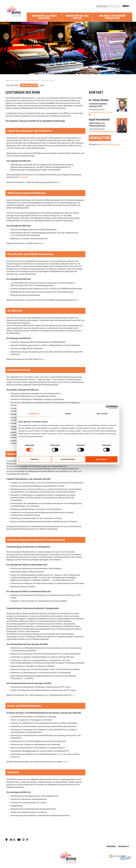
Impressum (111, 847)
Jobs (42, 85)
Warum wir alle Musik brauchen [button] (44, 17)
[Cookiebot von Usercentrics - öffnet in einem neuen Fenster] (108, 407)
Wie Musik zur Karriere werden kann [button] (112, 17)
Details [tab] (68, 414)
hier (59, 182)
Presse (66, 762)
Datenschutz (123, 847)
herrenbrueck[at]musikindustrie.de (102, 132)
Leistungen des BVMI (48, 80)
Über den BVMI (12, 85)
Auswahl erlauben (68, 459)
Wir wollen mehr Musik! (32, 80)
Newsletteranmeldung (111, 144)
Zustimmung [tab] (34, 414)
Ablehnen (35, 459)
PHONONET (24, 177)
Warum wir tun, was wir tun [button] (77, 17)
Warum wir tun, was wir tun (14, 80)
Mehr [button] (126, 6)
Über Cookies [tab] (102, 414)
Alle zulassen (101, 459)
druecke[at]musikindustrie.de (100, 112)
